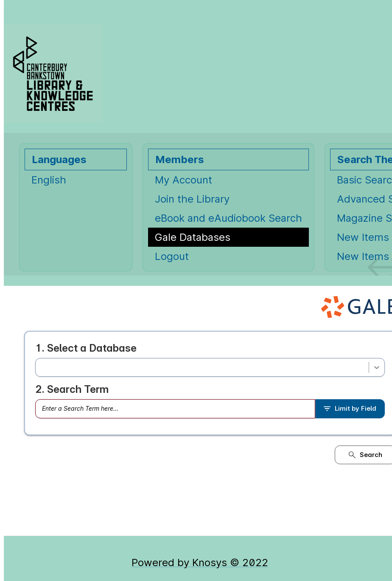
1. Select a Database (86, 348)
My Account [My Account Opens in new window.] (183, 180)
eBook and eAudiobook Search (228, 218)
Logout (172, 256)
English (49, 180)
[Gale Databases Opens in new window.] (228, 237)
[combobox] (41, 368)
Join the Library (192, 199)
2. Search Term (72, 389)
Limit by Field (350, 408)
